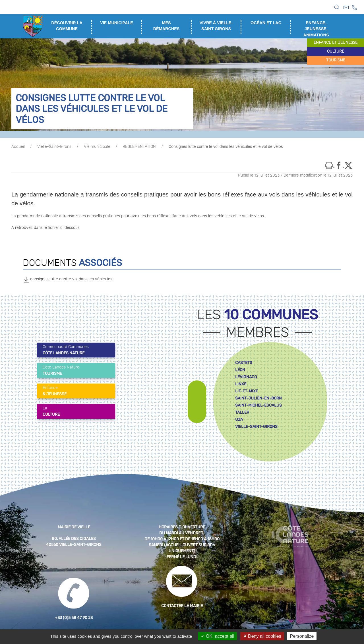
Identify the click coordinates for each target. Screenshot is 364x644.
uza (239, 420)
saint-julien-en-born (258, 398)
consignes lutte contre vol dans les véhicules (68, 279)
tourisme (336, 60)
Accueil (18, 147)
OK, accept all (217, 636)
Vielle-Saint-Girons (54, 147)
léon (240, 370)
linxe (241, 384)
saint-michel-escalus (258, 405)
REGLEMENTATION (139, 147)
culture (336, 51)
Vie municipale (97, 147)
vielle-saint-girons (256, 427)
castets (244, 363)
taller (242, 412)
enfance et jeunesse (336, 43)
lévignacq (246, 377)
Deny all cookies (262, 636)
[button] (337, 7)
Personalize (302, 636)
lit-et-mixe (247, 391)
